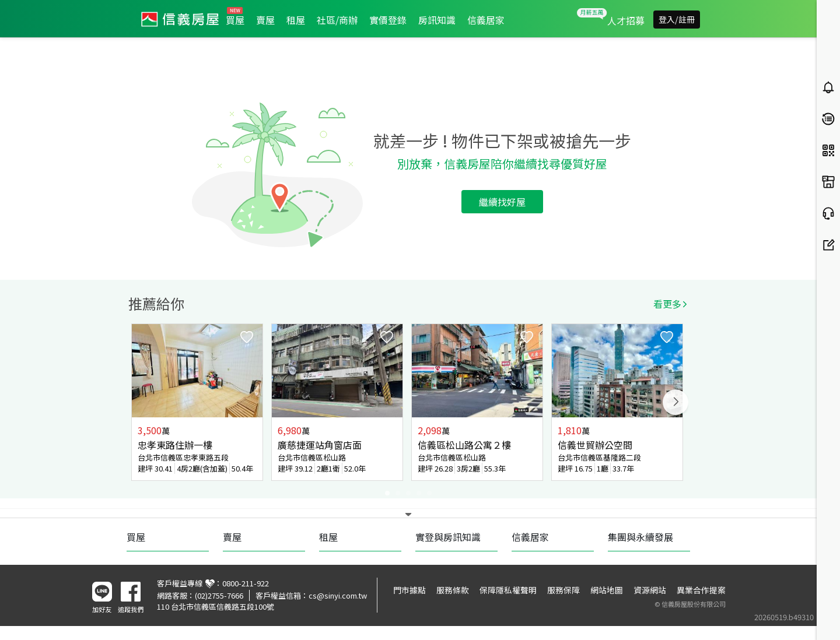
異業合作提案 (701, 590)
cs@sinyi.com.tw (338, 595)
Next (675, 402)
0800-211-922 (246, 583)
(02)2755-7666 (219, 595)
